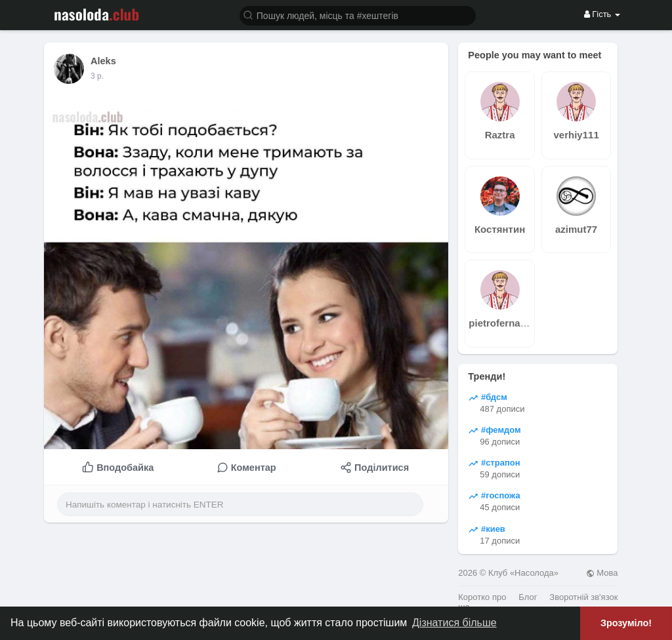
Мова (602, 573)
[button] (358, 15)
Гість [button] (602, 14)
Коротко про (482, 597)
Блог (528, 597)
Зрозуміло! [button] (626, 623)
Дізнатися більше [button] (454, 623)
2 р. (97, 76)
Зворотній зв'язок (583, 597)
